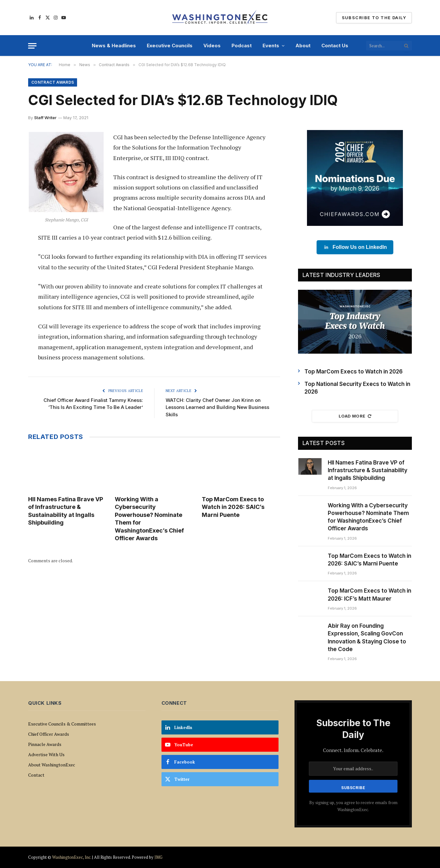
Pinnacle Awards (45, 744)
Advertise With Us (46, 754)
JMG (158, 857)
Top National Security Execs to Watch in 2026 (357, 388)
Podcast (242, 46)
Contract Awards (53, 82)
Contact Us (335, 46)
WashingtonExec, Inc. (72, 857)
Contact (36, 775)
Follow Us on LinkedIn (355, 247)
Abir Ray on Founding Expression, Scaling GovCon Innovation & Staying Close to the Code (367, 638)
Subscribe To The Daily (374, 18)
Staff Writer (45, 118)
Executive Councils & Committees (62, 724)
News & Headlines (114, 46)
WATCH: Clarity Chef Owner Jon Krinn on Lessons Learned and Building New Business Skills (217, 407)
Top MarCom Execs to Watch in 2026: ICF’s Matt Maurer (369, 595)
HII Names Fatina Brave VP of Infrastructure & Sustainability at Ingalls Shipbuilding (66, 511)
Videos (212, 46)
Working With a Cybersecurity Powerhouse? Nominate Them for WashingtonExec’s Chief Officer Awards (149, 519)
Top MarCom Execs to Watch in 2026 (354, 372)
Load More (355, 416)
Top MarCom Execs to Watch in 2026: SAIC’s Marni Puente (233, 507)
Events (271, 46)
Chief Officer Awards (49, 734)
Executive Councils (170, 46)
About (303, 46)
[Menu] (32, 46)
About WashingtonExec (52, 765)
